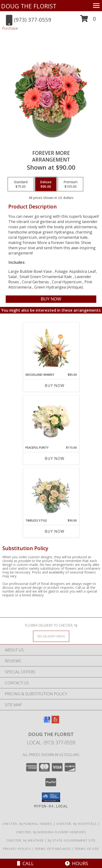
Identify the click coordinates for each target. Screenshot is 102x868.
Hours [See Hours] (77, 863)
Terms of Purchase (52, 849)
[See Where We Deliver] (51, 636)
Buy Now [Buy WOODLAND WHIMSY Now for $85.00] (55, 386)
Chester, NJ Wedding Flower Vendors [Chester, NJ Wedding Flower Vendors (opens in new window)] (51, 832)
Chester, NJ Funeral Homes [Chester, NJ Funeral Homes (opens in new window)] (27, 824)
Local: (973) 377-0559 (51, 743)
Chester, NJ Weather (25, 840)
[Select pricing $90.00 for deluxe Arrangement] (46, 184)
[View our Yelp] (55, 722)
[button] (88, 20)
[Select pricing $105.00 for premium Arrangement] (70, 184)
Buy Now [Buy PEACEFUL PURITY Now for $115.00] (55, 458)
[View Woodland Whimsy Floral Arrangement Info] (51, 347)
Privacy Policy (17, 849)
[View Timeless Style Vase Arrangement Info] (51, 493)
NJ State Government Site (72, 840)
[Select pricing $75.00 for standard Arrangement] (21, 184)
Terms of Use (87, 849)
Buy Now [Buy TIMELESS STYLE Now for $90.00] (55, 531)
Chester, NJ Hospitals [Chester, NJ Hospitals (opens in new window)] (76, 824)
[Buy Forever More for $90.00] (51, 299)
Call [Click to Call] (25, 863)
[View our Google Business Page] (47, 722)
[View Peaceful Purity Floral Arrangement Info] (51, 420)
